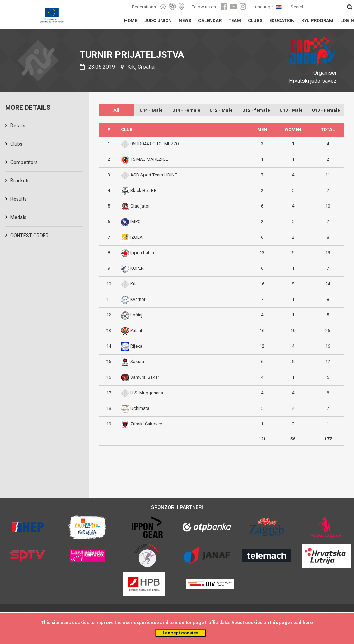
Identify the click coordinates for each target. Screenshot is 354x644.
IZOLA (137, 237)
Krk (134, 284)
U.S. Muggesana (147, 393)
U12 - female (256, 110)
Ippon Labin (142, 253)
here (308, 622)
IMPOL (137, 222)
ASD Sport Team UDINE (154, 175)
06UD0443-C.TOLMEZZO (155, 144)
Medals (18, 217)
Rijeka (136, 346)
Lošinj (136, 315)
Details (18, 126)
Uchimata (140, 408)
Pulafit (136, 330)
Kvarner (138, 299)
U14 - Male (151, 110)
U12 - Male (221, 110)
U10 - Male (291, 110)
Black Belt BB (143, 190)
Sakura (137, 362)
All (116, 110)
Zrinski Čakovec (146, 424)
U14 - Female (186, 110)
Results (18, 199)
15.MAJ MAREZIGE (149, 159)
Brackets (20, 181)
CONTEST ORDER (30, 236)
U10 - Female (326, 110)
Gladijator (140, 206)
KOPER (137, 268)
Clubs (16, 144)
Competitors (24, 162)
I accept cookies (180, 633)
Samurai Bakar (145, 377)
